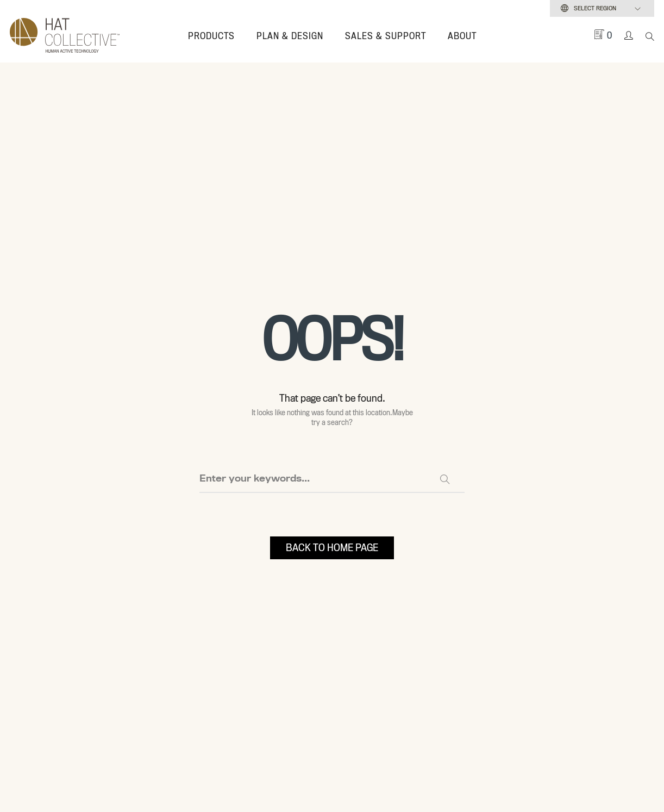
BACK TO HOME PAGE (332, 548)
